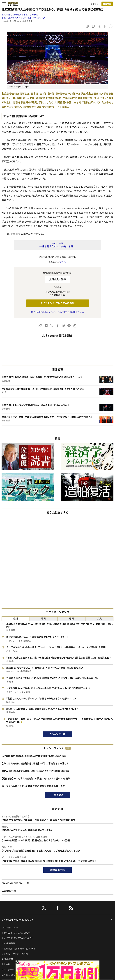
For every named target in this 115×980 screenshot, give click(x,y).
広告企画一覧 (9, 891)
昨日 (44, 619)
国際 (4, 18)
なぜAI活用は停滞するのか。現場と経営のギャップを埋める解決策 (36, 771)
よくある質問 (7, 959)
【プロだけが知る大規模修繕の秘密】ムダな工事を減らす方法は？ (35, 764)
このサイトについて (10, 928)
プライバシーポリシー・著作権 (15, 954)
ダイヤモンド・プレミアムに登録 (57, 303)
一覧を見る (58, 795)
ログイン (94, 4)
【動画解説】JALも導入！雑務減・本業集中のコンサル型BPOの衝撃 (36, 779)
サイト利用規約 (8, 943)
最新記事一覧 (57, 870)
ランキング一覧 (58, 734)
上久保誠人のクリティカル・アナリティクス (27, 18)
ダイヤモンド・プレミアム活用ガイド (17, 938)
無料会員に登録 (58, 279)
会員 (99, 619)
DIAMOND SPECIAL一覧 (15, 883)
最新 (16, 619)
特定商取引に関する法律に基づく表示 (18, 949)
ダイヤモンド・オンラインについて (18, 920)
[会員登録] (107, 4)
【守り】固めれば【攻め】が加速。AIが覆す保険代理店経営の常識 (34, 756)
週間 (72, 619)
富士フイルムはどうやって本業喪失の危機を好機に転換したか (33, 786)
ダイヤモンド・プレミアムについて (16, 933)
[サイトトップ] (12, 4)
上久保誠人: (20, 15)
